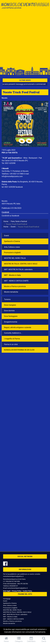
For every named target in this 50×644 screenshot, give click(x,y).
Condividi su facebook (10, 216)
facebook (19, 187)
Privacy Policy (17, 591)
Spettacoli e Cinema (12, 241)
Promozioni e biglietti (12, 253)
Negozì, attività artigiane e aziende (18, 327)
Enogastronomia (11, 322)
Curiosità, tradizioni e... (13, 333)
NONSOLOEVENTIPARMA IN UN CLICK (19, 350)
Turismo (7, 299)
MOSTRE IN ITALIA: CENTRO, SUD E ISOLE (21, 264)
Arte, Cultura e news (12, 247)
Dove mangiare (10, 305)
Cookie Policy (27, 591)
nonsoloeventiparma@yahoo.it (13, 576)
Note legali (7, 591)
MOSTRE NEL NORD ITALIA (15, 258)
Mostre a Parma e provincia (15, 286)
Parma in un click (11, 344)
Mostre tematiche (11, 292)
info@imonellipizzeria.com (12, 176)
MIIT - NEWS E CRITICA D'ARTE (16, 281)
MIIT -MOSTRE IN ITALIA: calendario (18, 269)
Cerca (44, 639)
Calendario (31, 639)
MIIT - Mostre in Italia (12, 275)
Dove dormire (9, 311)
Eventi (6, 236)
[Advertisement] (25, 38)
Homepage (7, 599)
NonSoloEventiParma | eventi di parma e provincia (25, 6)
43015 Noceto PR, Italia (11, 204)
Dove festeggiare (11, 316)
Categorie (19, 639)
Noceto (5, 98)
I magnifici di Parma (12, 339)
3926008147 (14, 586)
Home (6, 639)
